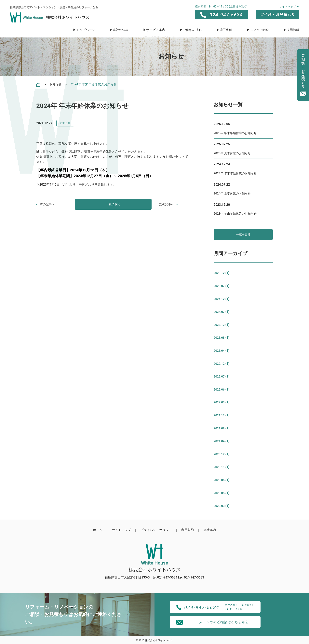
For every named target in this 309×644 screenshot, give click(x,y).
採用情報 (293, 30)
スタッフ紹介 (259, 30)
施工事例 (226, 30)
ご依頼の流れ (192, 30)
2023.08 (219, 338)
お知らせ (56, 84)
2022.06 (219, 390)
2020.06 (219, 480)
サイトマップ (121, 530)
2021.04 (219, 442)
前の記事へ (48, 204)
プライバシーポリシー (156, 530)
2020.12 (219, 454)
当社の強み (121, 30)
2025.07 (219, 286)
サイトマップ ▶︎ (289, 7)
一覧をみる (243, 235)
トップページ (86, 30)
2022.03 (219, 403)
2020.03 (219, 506)
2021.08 (219, 429)
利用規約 (188, 530)
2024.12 (219, 299)
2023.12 (219, 325)
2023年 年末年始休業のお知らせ (236, 214)
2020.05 (219, 493)
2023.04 (219, 351)
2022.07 (219, 377)
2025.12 (219, 273)
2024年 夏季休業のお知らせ (233, 193)
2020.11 (219, 467)
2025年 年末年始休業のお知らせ (236, 133)
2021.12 (219, 415)
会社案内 (210, 530)
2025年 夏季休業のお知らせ (233, 153)
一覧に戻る (113, 204)
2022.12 (219, 364)
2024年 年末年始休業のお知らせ (236, 173)
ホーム (98, 530)
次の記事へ (167, 204)
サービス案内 (156, 30)
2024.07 (219, 312)
